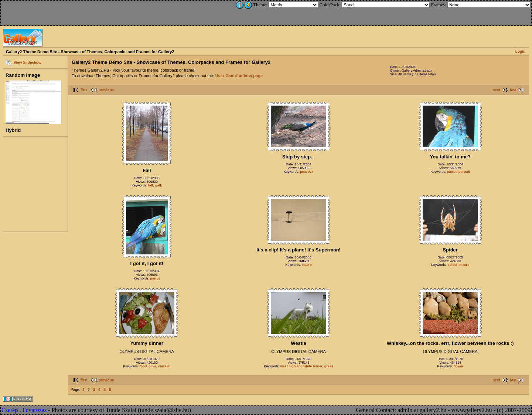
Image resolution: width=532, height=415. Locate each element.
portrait (464, 172)
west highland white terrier (301, 366)
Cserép (10, 410)
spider (452, 265)
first (84, 90)
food (143, 366)
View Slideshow (28, 63)
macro (307, 265)
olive (152, 366)
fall (151, 185)
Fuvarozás (34, 410)
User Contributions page (239, 76)
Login (520, 52)
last (513, 90)
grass (329, 366)
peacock (307, 172)
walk (158, 185)
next (496, 90)
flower (459, 366)
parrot (452, 172)
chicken (164, 366)
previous (106, 90)
